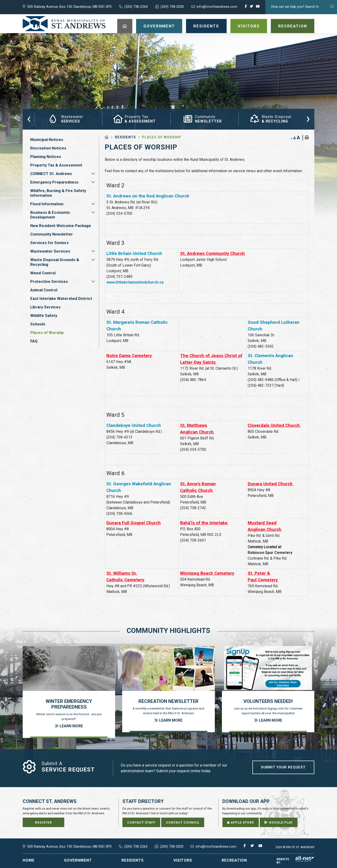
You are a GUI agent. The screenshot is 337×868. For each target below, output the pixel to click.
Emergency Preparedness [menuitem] (54, 182)
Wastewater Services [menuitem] (50, 251)
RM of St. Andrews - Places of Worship (64, 24)
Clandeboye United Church (134, 425)
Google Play (279, 822)
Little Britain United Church (134, 254)
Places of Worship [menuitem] (47, 333)
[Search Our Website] (301, 7)
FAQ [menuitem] (34, 341)
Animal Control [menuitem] (44, 290)
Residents (125, 137)
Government (78, 860)
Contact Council (183, 822)
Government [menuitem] (159, 26)
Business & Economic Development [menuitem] (50, 215)
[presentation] (29, 118)
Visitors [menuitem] (249, 26)
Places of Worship (162, 137)
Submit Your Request (283, 767)
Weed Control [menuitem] (43, 273)
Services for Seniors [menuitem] (49, 243)
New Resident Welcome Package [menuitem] (61, 226)
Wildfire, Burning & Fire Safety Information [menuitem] (58, 193)
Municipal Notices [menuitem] (47, 140)
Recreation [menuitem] (293, 26)
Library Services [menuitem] (45, 307)
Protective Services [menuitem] (49, 281)
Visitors (183, 860)
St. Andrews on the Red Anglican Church (148, 196)
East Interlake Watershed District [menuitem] (61, 298)
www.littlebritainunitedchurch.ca (135, 282)
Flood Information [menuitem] (47, 204)
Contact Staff (141, 822)
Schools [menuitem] (38, 324)
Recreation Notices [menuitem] (48, 148)
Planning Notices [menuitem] (46, 157)
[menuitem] (125, 26)
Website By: (295, 861)
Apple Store (241, 822)
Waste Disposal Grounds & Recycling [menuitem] (55, 262)
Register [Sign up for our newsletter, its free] (43, 822)
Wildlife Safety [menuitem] (44, 316)
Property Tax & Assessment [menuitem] (56, 165)
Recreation (234, 860)
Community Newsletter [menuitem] (52, 234)
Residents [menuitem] (206, 26)
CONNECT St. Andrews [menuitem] (51, 174)
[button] (93, 174)
